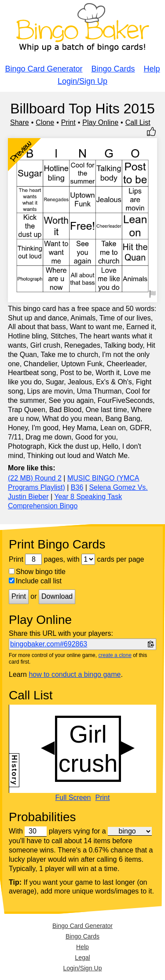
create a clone (115, 655)
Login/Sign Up (82, 81)
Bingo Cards (113, 69)
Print (68, 122)
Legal (82, 957)
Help (152, 69)
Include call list (35, 581)
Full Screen (73, 798)
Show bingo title (37, 572)
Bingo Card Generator (44, 69)
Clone (45, 122)
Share (20, 122)
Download (57, 596)
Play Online (100, 122)
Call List (138, 122)
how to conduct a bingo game (75, 674)
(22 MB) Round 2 (35, 478)
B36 (77, 487)
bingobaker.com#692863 (49, 644)
